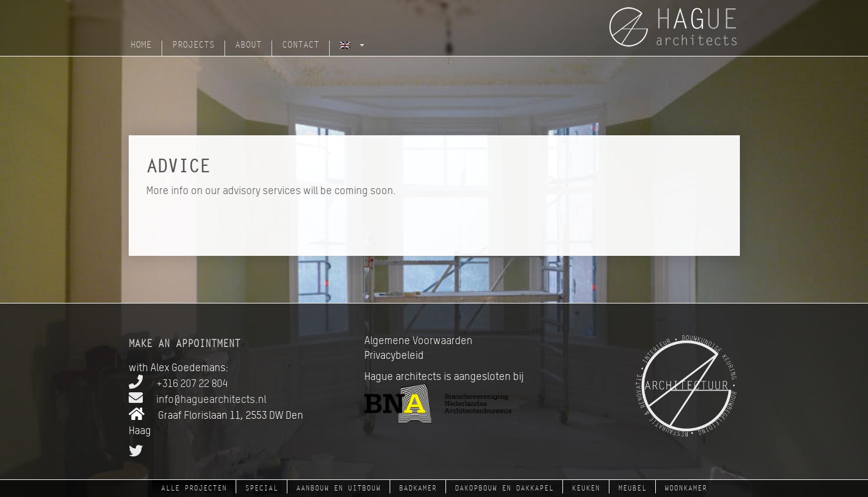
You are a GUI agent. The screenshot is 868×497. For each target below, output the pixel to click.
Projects (193, 45)
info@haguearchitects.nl (197, 399)
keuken (586, 488)
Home (141, 45)
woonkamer (686, 488)
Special (262, 488)
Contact (301, 45)
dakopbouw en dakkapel (504, 488)
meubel (632, 488)
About (248, 45)
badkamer (418, 488)
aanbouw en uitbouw (339, 488)
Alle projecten (194, 488)
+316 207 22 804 (178, 383)
